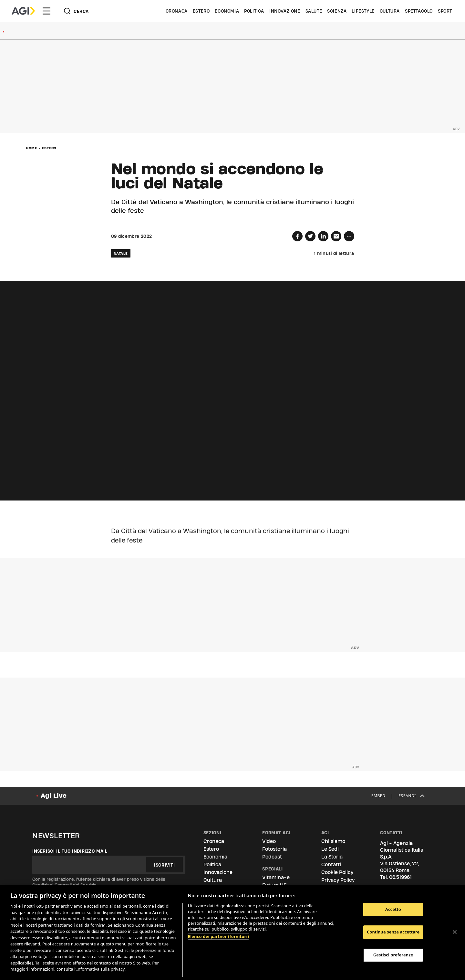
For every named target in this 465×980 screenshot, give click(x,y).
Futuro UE (274, 885)
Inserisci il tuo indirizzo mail (70, 851)
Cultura (390, 11)
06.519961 (400, 877)
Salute (314, 11)
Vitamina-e (276, 877)
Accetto (393, 909)
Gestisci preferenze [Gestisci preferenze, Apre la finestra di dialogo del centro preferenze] (393, 955)
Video (269, 841)
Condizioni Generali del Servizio (64, 885)
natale (121, 253)
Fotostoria (274, 849)
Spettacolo (419, 11)
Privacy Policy (338, 880)
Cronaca (177, 11)
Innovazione (285, 11)
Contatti (331, 864)
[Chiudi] (455, 932)
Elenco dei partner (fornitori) (218, 936)
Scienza (337, 11)
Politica (254, 11)
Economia (227, 11)
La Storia (332, 857)
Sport (445, 11)
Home (31, 148)
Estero (201, 11)
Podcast (272, 857)
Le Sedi (330, 849)
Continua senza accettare (393, 932)
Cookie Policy (337, 872)
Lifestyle (363, 11)
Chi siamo (333, 841)
